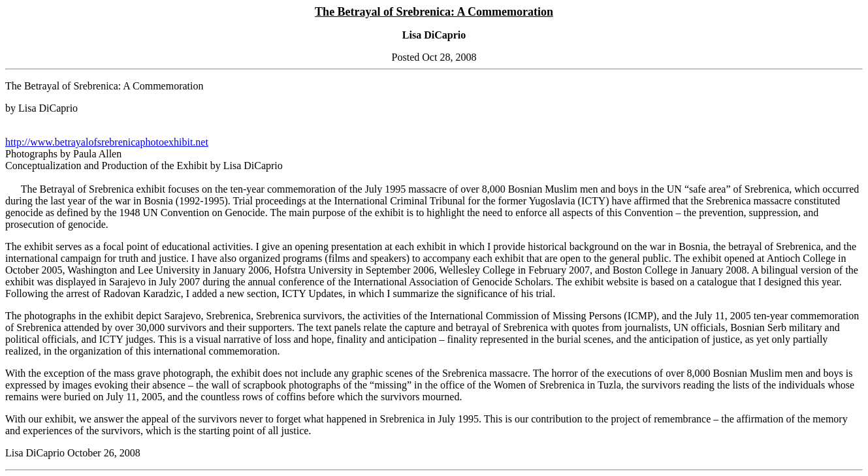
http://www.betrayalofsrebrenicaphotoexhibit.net (107, 142)
